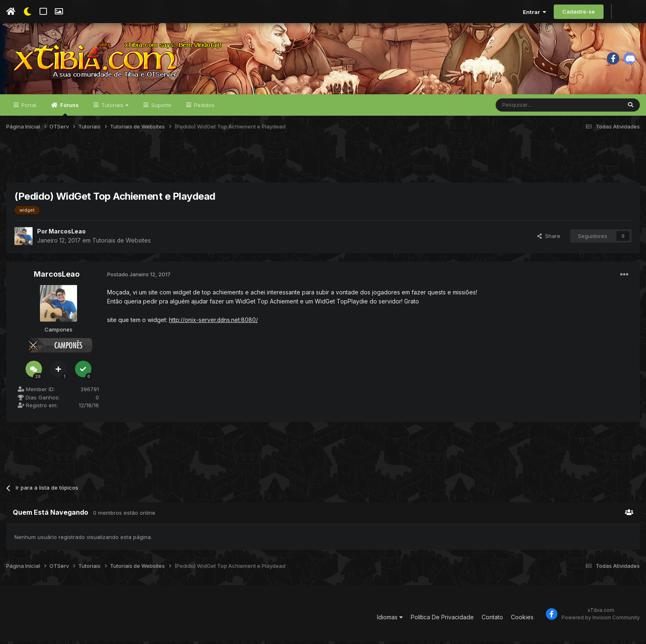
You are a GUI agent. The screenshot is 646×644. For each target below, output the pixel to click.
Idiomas (390, 620)
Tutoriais (114, 108)
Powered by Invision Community (601, 621)
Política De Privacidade (442, 620)
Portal (28, 108)
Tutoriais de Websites (122, 243)
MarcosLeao (67, 234)
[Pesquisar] (536, 108)
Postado (139, 277)
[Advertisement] (323, 164)
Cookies (522, 620)
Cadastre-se (579, 12)
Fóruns (69, 112)
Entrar (535, 12)
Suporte (160, 108)
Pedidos (204, 108)
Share (549, 239)
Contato (492, 620)
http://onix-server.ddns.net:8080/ (214, 323)
